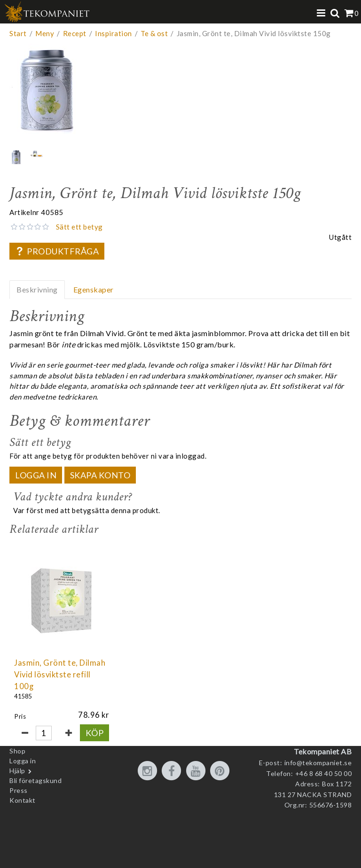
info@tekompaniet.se (318, 763)
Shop (17, 751)
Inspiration (114, 33)
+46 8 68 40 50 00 (324, 773)
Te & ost (154, 33)
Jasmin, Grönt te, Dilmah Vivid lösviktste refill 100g (60, 675)
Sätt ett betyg (79, 227)
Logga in (36, 475)
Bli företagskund (35, 780)
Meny (45, 33)
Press (19, 790)
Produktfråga (57, 251)
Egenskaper (94, 289)
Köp (95, 733)
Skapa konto (100, 475)
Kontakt (23, 800)
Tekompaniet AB (323, 751)
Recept (75, 33)
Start (18, 33)
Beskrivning (37, 289)
